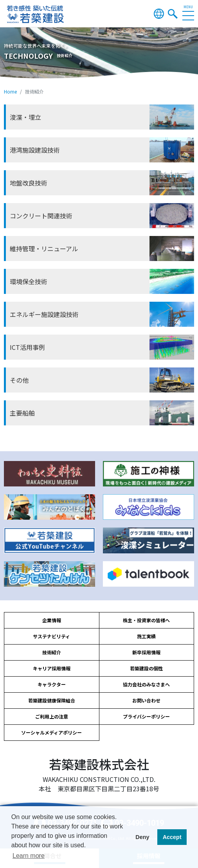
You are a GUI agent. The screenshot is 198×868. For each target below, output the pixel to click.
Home (10, 91)
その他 (19, 380)
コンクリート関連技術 (41, 216)
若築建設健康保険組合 (52, 700)
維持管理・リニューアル (44, 249)
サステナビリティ (51, 636)
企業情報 (52, 620)
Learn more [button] (29, 856)
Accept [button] (172, 837)
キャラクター (52, 684)
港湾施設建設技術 (35, 150)
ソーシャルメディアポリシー (51, 732)
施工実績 (146, 636)
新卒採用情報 (146, 652)
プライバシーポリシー (146, 716)
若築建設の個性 (146, 668)
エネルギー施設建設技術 (44, 314)
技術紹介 (52, 652)
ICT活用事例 (27, 347)
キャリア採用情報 (52, 668)
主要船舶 (22, 413)
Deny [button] (142, 837)
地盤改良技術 (29, 183)
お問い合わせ (146, 700)
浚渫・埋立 (25, 117)
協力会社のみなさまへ (146, 684)
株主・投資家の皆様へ (146, 620)
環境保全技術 (29, 281)
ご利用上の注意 (52, 716)
